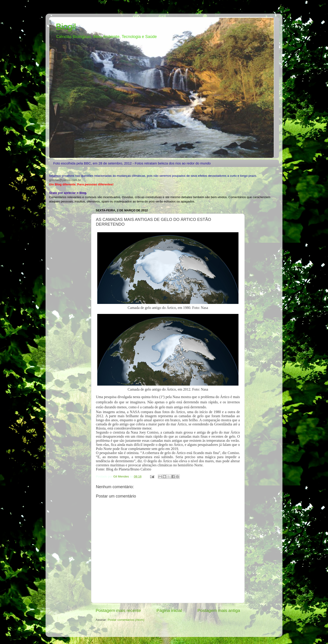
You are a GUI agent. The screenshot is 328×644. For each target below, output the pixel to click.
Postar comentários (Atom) (126, 620)
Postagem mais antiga (219, 610)
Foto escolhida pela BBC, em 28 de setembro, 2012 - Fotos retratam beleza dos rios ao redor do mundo (132, 163)
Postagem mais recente (118, 610)
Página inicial (169, 610)
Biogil (66, 27)
